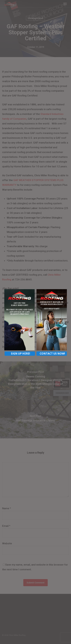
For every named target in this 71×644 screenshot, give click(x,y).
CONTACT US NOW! (52, 354)
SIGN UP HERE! (20, 354)
